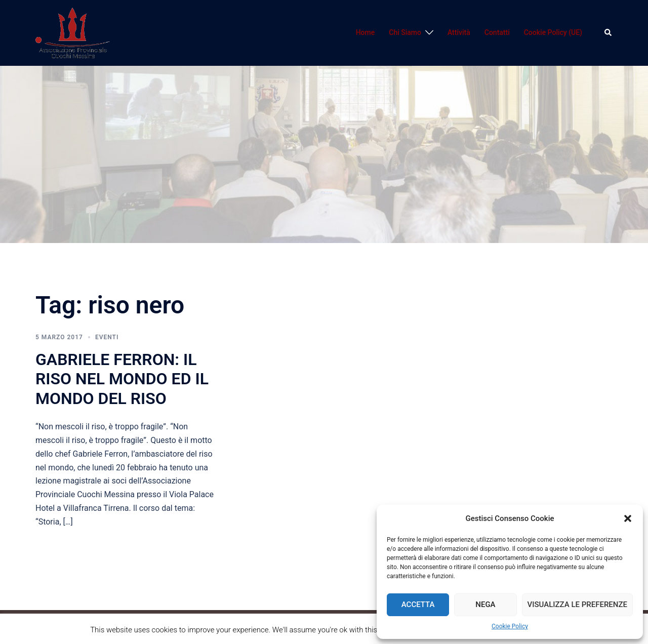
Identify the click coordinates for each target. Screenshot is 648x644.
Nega (485, 605)
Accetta (418, 605)
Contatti (497, 32)
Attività (459, 32)
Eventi (107, 337)
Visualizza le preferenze (577, 605)
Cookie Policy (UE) (553, 32)
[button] (628, 518)
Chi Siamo (405, 32)
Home (366, 32)
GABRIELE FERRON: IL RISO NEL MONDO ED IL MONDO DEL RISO (122, 379)
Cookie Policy (510, 626)
